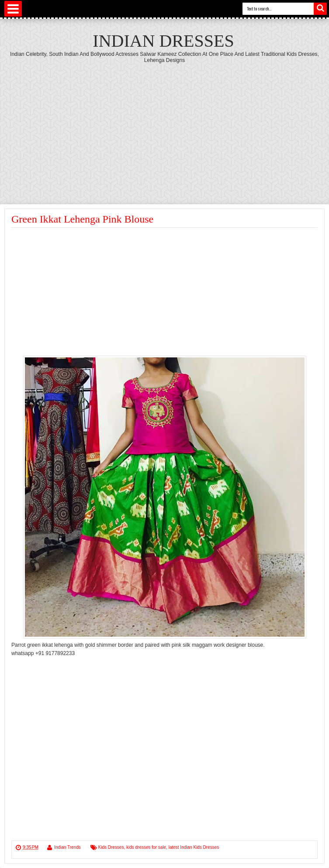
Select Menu (13, 9)
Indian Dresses (163, 41)
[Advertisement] (164, 129)
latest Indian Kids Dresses (194, 847)
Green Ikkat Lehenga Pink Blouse (82, 219)
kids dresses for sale (146, 847)
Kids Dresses (111, 847)
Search (320, 9)
